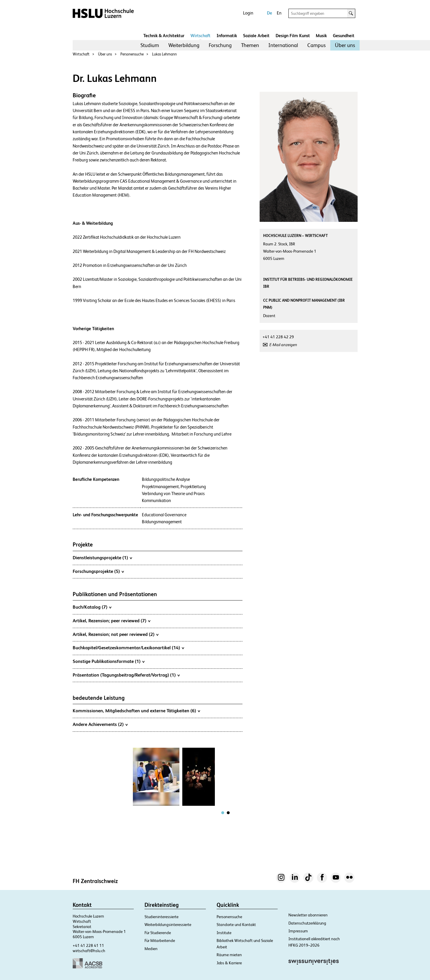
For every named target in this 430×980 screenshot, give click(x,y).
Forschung (220, 45)
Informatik (227, 36)
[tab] (223, 813)
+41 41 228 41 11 (88, 945)
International (283, 45)
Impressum (298, 931)
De (270, 13)
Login (248, 13)
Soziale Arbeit (256, 36)
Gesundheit (344, 36)
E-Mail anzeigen (283, 345)
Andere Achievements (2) (100, 724)
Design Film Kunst (293, 36)
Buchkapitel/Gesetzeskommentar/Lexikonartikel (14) (128, 648)
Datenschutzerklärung (307, 923)
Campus (316, 45)
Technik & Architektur (164, 36)
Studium (150, 45)
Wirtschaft (200, 36)
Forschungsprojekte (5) (98, 571)
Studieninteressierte (162, 917)
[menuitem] (150, 45)
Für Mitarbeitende (160, 941)
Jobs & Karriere (229, 963)
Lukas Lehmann (164, 54)
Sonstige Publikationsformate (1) (109, 661)
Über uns (345, 45)
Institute (224, 933)
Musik (321, 36)
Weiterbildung (184, 45)
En (279, 13)
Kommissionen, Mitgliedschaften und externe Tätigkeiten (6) (136, 711)
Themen (250, 45)
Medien (151, 949)
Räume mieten (229, 955)
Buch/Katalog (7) (92, 607)
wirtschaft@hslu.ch (89, 951)
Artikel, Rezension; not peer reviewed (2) (116, 634)
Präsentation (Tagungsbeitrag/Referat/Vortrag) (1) (126, 675)
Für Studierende (158, 933)
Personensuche (132, 54)
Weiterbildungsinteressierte (168, 925)
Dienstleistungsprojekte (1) (102, 558)
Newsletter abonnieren (308, 915)
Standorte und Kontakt (236, 925)
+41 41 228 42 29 (278, 337)
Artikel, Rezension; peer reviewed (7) (111, 621)
